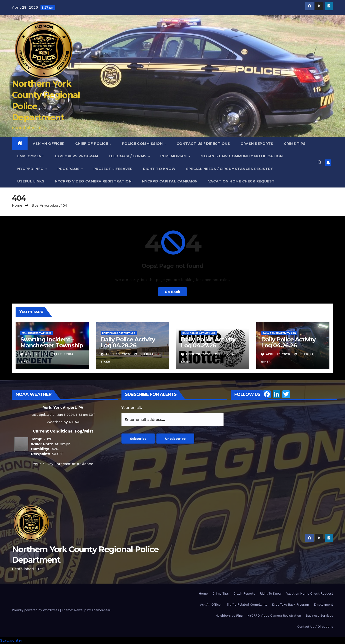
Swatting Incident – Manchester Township (52, 342)
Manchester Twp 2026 (37, 333)
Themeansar (101, 610)
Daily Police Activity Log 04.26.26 (288, 342)
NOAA (74, 422)
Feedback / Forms (128, 156)
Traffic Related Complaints (247, 605)
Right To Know (159, 169)
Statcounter (11, 640)
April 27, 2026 (279, 354)
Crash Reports (257, 144)
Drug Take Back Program (291, 605)
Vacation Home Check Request (241, 181)
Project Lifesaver (113, 169)
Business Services (320, 616)
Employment (31, 156)
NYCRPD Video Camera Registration (93, 181)
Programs (69, 169)
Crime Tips (295, 144)
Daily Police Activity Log (119, 333)
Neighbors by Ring (229, 616)
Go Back (173, 292)
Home (17, 205)
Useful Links (31, 181)
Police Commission (143, 144)
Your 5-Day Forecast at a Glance (63, 464)
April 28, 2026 (199, 354)
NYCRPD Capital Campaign (170, 181)
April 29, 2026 (38, 354)
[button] (320, 162)
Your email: (132, 407)
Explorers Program (77, 156)
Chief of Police (92, 144)
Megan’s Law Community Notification (242, 156)
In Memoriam (174, 156)
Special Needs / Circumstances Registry (230, 169)
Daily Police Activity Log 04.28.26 (128, 342)
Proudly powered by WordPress (36, 610)
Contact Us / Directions (203, 144)
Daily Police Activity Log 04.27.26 (208, 342)
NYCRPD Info (31, 169)
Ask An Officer (49, 144)
